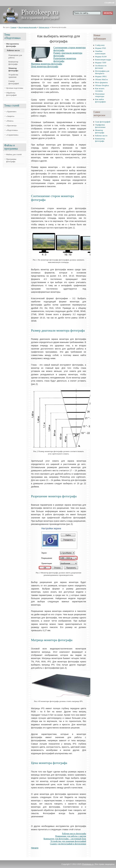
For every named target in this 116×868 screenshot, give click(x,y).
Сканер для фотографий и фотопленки (68, 844)
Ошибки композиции (100, 52)
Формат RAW (101, 57)
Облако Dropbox (102, 85)
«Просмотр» (11, 125)
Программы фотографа (11, 160)
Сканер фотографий (14, 82)
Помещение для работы (15, 56)
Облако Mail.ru (101, 79)
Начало (35, 848)
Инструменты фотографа (27, 27)
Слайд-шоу (100, 45)
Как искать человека (100, 90)
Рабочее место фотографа (74, 834)
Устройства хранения (13, 76)
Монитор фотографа (13, 69)
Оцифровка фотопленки (100, 126)
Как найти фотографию (101, 101)
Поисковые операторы (100, 95)
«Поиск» (10, 121)
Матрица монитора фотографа (47, 64)
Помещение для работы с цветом (71, 836)
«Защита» (10, 116)
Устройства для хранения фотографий (68, 841)
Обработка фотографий (11, 94)
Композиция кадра (103, 60)
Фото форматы (101, 82)
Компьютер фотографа (13, 63)
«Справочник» (12, 135)
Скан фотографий (103, 122)
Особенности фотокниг (101, 67)
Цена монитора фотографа (45, 66)
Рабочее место (44, 27)
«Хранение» (11, 111)
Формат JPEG (101, 76)
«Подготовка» (12, 130)
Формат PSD (101, 48)
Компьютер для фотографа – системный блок (65, 839)
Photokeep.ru (88, 864)
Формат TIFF (101, 63)
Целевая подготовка (15, 88)
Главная (109, 3)
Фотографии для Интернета (102, 72)
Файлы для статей (14, 154)
